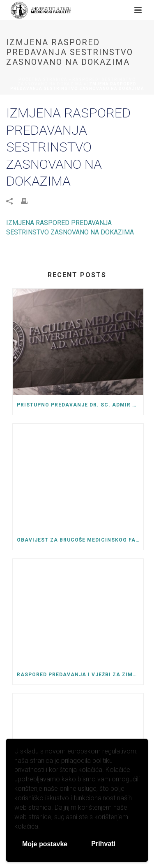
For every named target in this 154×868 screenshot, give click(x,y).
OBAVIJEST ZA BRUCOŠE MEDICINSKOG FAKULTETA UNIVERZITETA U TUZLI (80, 540)
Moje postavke (45, 844)
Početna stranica (43, 79)
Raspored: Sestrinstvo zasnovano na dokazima (77, 82)
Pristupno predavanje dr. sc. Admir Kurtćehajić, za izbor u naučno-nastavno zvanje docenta (80, 405)
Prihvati (103, 844)
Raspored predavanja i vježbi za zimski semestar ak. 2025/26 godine (80, 675)
